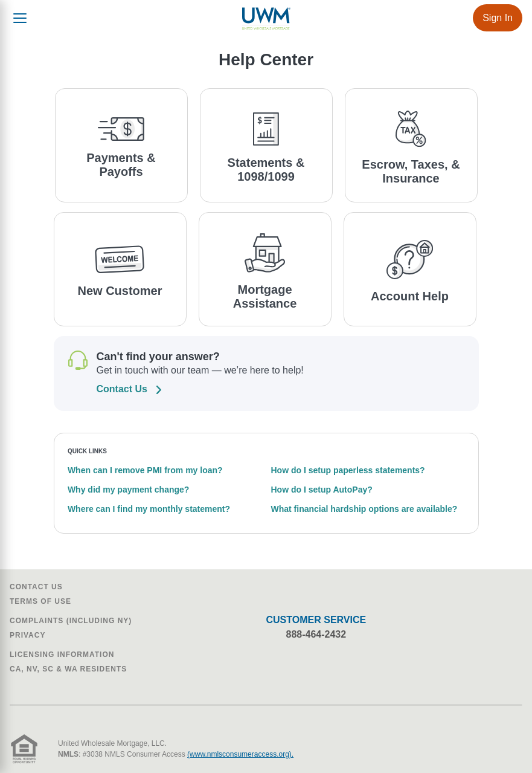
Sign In (498, 18)
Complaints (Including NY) (71, 621)
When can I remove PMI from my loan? (145, 470)
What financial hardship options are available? (364, 509)
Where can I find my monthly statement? (149, 509)
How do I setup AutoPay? (322, 490)
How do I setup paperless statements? (348, 470)
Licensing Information (62, 655)
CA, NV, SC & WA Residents (68, 669)
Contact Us (36, 587)
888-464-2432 (316, 634)
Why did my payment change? (128, 490)
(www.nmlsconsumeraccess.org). (240, 754)
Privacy (27, 635)
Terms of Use (40, 601)
